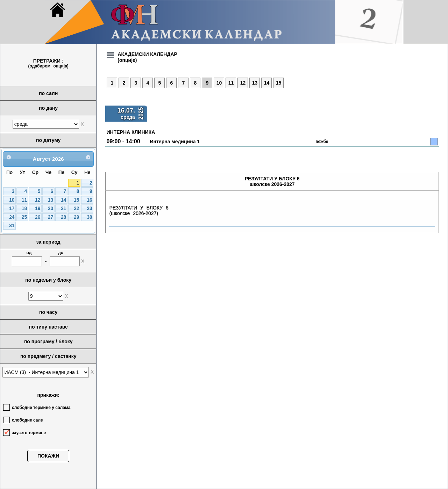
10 (12, 200)
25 (24, 217)
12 (38, 200)
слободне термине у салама (41, 408)
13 (51, 200)
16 (89, 200)
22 (76, 208)
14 (63, 200)
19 (38, 208)
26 (38, 217)
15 (76, 200)
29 (76, 217)
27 (51, 217)
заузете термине (29, 433)
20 (51, 208)
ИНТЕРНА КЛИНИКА (131, 132)
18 (24, 208)
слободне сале (27, 420)
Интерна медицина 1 (175, 142)
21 (63, 208)
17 (12, 208)
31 (12, 226)
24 (12, 217)
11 (24, 200)
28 (63, 217)
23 (89, 208)
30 (89, 217)
